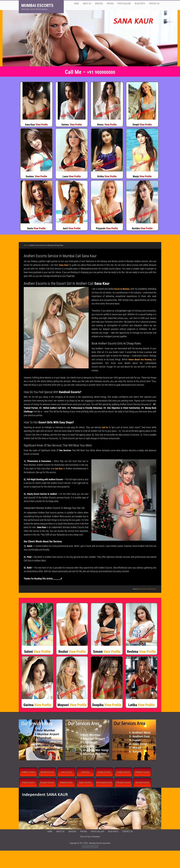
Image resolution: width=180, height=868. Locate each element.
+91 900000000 (101, 72)
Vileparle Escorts (142, 772)
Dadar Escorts (85, 782)
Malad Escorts (66, 782)
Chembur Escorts (123, 782)
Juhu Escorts (66, 772)
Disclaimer (96, 836)
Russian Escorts (47, 782)
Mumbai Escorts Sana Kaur (100, 843)
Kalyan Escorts (104, 772)
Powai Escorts (28, 782)
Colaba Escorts (123, 772)
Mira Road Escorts (104, 782)
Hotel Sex (85, 772)
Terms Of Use (85, 836)
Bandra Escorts (47, 772)
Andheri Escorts (28, 772)
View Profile (42, 125)
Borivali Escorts (142, 782)
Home (26, 245)
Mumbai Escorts (37, 5)
